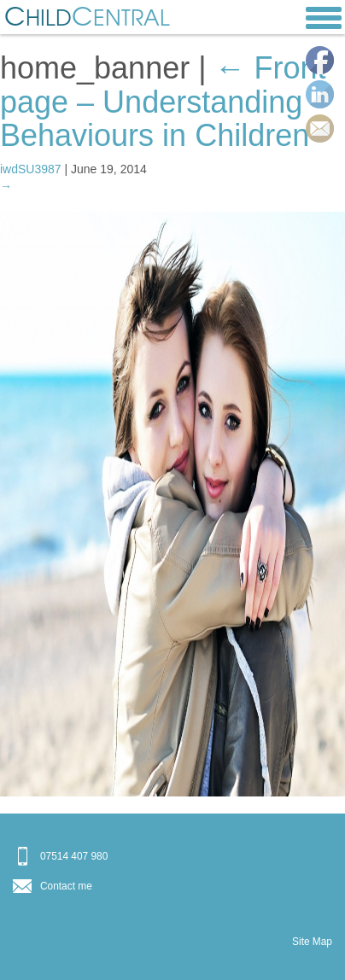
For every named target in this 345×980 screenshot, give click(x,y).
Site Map (312, 942)
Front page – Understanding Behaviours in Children (163, 102)
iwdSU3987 (31, 169)
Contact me (66, 886)
